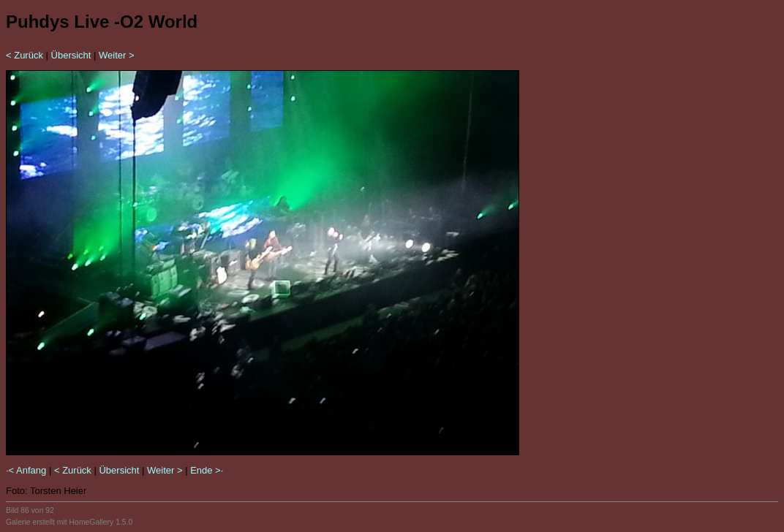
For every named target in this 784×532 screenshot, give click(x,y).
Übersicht (71, 55)
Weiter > (117, 55)
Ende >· (207, 470)
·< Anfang (26, 470)
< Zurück (24, 55)
